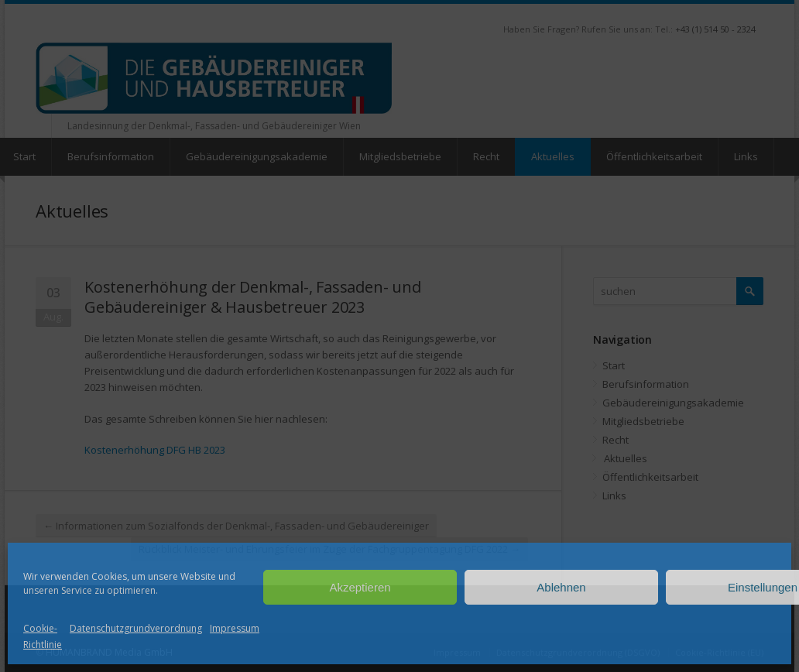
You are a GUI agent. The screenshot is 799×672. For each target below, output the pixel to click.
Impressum (235, 628)
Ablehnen (561, 587)
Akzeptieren (360, 587)
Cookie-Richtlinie (43, 636)
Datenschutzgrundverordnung (136, 628)
